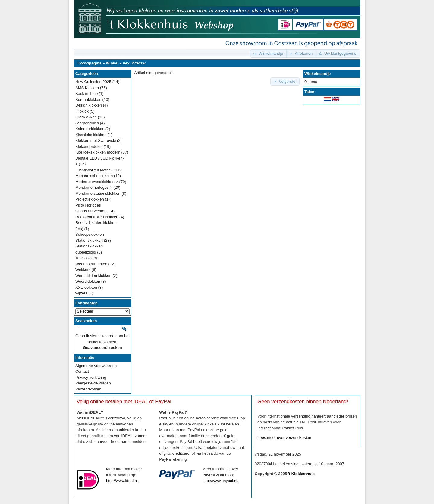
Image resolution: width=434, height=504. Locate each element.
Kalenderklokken (90, 129)
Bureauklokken (88, 100)
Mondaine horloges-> (94, 187)
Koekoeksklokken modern (98, 152)
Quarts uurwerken (91, 211)
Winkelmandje (318, 74)
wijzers (81, 293)
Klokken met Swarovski (96, 140)
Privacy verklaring (91, 377)
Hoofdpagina (89, 63)
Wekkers (83, 270)
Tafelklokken (86, 258)
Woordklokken (88, 281)
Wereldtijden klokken (93, 276)
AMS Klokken (87, 88)
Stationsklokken (89, 240)
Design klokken (89, 105)
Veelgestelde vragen (93, 383)
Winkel (112, 63)
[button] (269, 53)
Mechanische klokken (94, 176)
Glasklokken (86, 117)
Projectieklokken (90, 199)
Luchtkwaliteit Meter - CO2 (98, 170)
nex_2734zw (134, 63)
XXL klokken (86, 287)
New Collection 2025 (93, 82)
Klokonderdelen (89, 146)
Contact (82, 371)
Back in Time (86, 93)
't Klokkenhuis (301, 474)
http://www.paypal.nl (220, 481)
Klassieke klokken (91, 135)
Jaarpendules (87, 123)
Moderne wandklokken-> (97, 182)
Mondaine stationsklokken (98, 193)
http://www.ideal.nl (122, 481)
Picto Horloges (88, 205)
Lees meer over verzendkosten (284, 438)
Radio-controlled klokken (97, 217)
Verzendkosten (88, 389)
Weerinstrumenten (91, 264)
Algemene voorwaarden (96, 366)
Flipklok (82, 111)
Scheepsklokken (90, 234)
